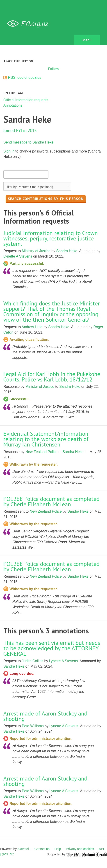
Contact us (42, 849)
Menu (87, 40)
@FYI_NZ (7, 854)
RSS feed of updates (25, 77)
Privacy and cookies (80, 849)
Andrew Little (32, 327)
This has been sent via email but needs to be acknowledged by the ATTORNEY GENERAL (52, 648)
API (101, 849)
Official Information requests (26, 100)
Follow (53, 69)
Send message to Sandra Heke (28, 142)
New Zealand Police (41, 452)
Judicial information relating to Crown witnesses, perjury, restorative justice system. (51, 238)
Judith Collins (33, 661)
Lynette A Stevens (18, 256)
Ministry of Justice (36, 251)
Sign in (9, 151)
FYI (29, 24)
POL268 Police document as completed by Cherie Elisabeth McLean (51, 501)
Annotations (13, 105)
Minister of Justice (40, 387)
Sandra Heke (67, 251)
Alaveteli (24, 849)
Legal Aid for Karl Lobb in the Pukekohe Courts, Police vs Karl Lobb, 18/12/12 (52, 377)
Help (58, 849)
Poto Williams (33, 726)
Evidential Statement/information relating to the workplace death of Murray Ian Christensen (46, 439)
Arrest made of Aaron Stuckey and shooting (45, 716)
